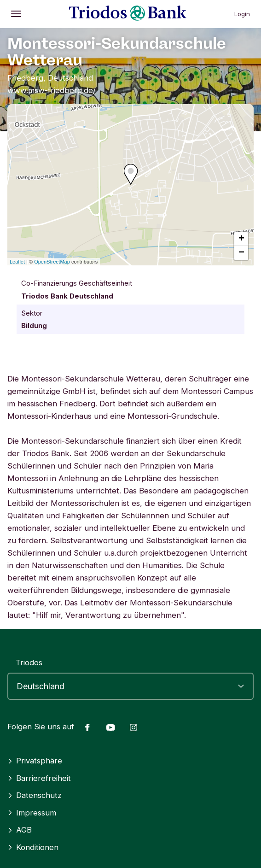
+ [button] (241, 239)
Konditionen (33, 847)
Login (242, 14)
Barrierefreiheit (39, 778)
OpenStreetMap (52, 262)
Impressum (32, 813)
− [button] (241, 253)
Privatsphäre (35, 761)
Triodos (29, 663)
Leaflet (17, 262)
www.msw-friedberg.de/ (52, 90)
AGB (20, 830)
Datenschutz (35, 795)
